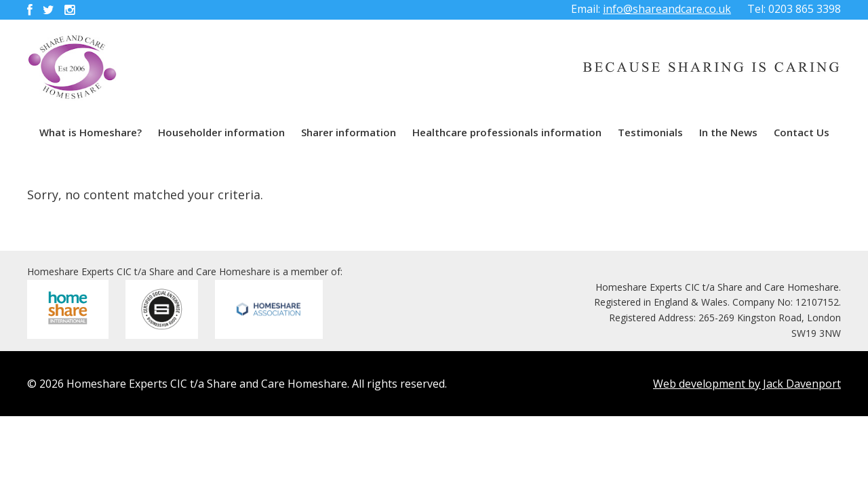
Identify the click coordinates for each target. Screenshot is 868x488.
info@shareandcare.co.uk (667, 9)
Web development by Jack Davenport (747, 384)
